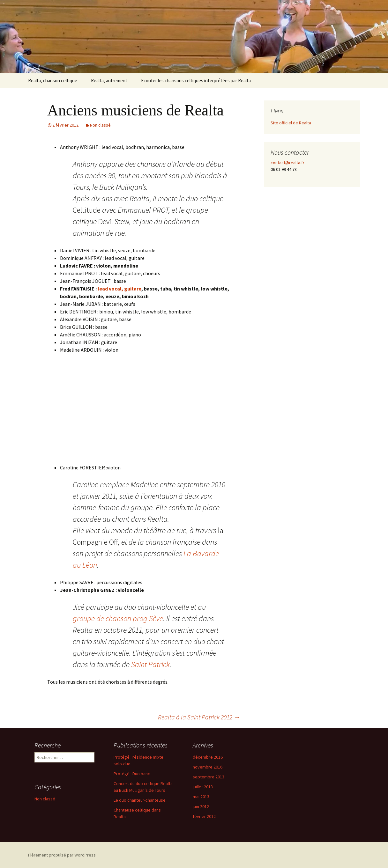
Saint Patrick (150, 664)
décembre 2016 (208, 757)
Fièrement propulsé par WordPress (62, 855)
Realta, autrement (109, 81)
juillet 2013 (203, 787)
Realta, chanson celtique (53, 81)
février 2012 (204, 816)
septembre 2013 (209, 777)
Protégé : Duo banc (132, 774)
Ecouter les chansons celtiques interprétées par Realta (196, 81)
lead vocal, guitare (119, 289)
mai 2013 (201, 797)
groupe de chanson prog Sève (118, 618)
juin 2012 (201, 806)
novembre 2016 (208, 767)
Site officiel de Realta (291, 123)
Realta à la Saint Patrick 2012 (199, 717)
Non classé (100, 125)
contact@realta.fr (287, 163)
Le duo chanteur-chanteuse (140, 800)
